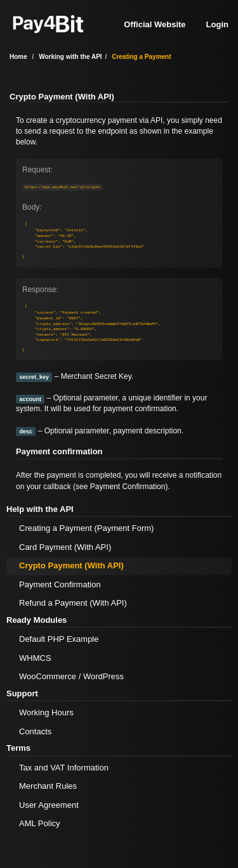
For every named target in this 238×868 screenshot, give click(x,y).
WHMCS (35, 658)
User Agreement (49, 805)
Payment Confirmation (128, 487)
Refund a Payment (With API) (73, 603)
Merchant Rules (48, 786)
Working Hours (46, 712)
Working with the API (70, 57)
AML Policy (40, 823)
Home (18, 57)
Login (217, 24)
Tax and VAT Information (64, 768)
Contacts (35, 731)
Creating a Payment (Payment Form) (86, 528)
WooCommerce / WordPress (71, 676)
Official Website (155, 24)
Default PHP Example (59, 639)
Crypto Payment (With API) (71, 565)
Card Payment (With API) (65, 547)
